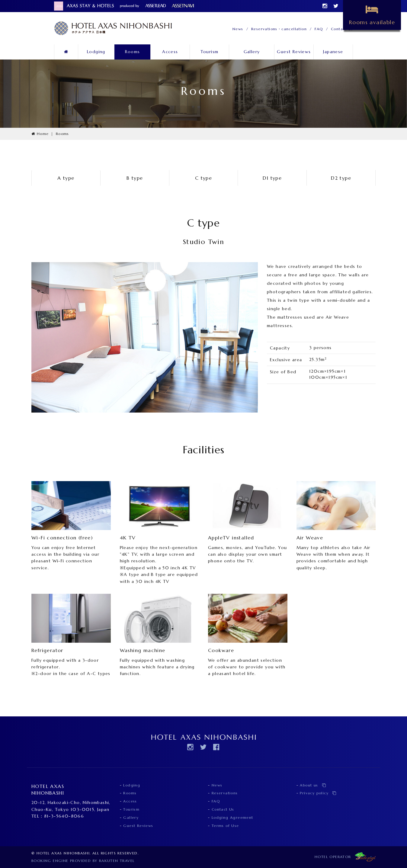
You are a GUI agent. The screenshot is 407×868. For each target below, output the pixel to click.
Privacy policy (318, 793)
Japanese (333, 52)
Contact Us (223, 809)
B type (135, 178)
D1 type (272, 178)
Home (40, 134)
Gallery (252, 52)
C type (203, 178)
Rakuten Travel (117, 861)
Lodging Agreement (232, 817)
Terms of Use (225, 826)
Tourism (210, 52)
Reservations (225, 793)
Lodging (96, 52)
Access (170, 52)
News (238, 29)
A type (66, 178)
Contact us (342, 29)
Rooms (133, 52)
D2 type (341, 178)
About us (313, 785)
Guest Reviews (294, 52)
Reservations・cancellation (279, 29)
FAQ (319, 29)
